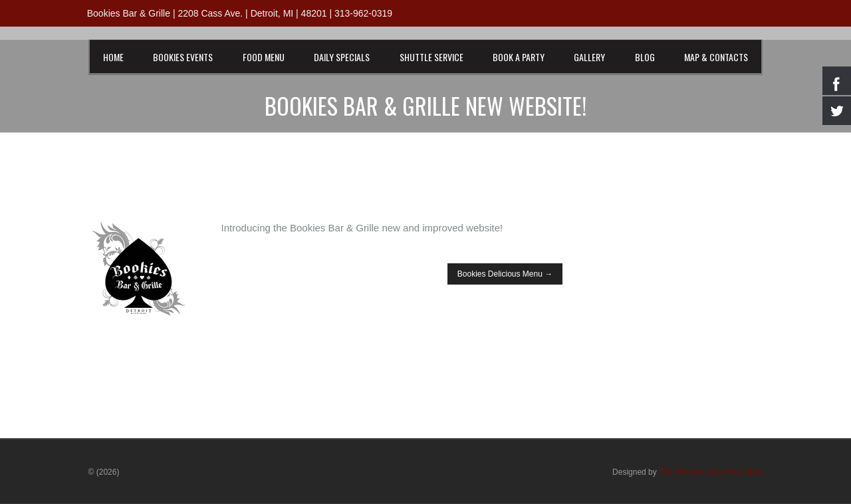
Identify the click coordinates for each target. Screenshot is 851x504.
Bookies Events (183, 57)
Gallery (589, 57)
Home (113, 57)
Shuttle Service (431, 57)
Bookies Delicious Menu (505, 274)
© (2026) (104, 472)
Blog (645, 57)
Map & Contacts (716, 57)
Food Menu (264, 57)
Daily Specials (342, 57)
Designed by (687, 472)
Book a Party (519, 57)
